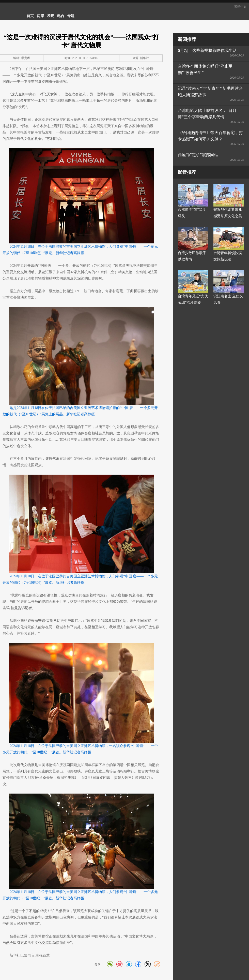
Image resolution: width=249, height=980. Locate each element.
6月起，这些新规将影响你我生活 (207, 50)
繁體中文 (240, 7)
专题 (71, 16)
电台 (61, 16)
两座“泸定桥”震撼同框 (198, 155)
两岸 (40, 16)
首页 (30, 16)
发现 (51, 16)
